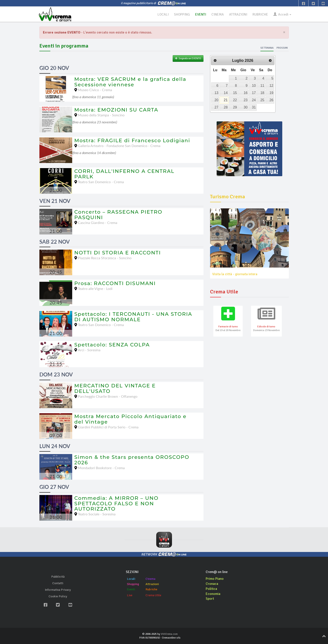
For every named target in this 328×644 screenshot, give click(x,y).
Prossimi (282, 48)
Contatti (58, 583)
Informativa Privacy (58, 590)
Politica (211, 589)
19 (271, 93)
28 (226, 107)
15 (235, 93)
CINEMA (217, 14)
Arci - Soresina (89, 350)
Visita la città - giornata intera (235, 274)
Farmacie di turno (228, 327)
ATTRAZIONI (237, 14)
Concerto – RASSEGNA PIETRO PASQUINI (118, 215)
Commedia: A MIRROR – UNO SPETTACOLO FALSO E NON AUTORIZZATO (117, 504)
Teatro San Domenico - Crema (101, 182)
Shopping (133, 584)
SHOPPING (181, 14)
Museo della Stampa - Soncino (101, 115)
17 (254, 93)
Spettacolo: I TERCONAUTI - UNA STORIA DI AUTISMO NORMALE (133, 317)
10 (254, 86)
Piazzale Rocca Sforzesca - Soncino (105, 258)
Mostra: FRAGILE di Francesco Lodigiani (132, 140)
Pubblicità (58, 577)
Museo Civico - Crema (95, 90)
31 (254, 107)
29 (235, 107)
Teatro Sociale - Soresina (97, 514)
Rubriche (151, 589)
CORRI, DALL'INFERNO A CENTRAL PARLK (125, 174)
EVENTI (200, 14)
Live (130, 595)
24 (254, 100)
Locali (131, 579)
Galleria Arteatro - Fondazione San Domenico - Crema (119, 146)
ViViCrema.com (169, 634)
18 (262, 93)
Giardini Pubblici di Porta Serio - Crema (108, 427)
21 (226, 100)
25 (262, 100)
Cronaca (212, 584)
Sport (210, 599)
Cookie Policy (58, 596)
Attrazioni (152, 584)
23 (246, 100)
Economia (213, 594)
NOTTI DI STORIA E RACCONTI (118, 253)
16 (246, 93)
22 (235, 100)
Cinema (150, 579)
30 (246, 107)
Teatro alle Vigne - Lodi (95, 288)
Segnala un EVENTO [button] (188, 58)
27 (216, 107)
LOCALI (162, 14)
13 (216, 93)
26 (271, 100)
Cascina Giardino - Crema (98, 223)
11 (262, 86)
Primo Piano (215, 579)
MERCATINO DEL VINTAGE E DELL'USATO (115, 388)
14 (226, 93)
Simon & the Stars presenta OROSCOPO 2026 (132, 460)
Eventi (131, 589)
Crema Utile (153, 595)
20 (216, 100)
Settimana (267, 48)
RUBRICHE (260, 14)
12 (271, 86)
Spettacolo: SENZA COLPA (112, 345)
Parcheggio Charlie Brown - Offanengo (108, 396)
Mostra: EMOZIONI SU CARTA (116, 110)
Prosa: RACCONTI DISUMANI (115, 283)
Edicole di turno (266, 327)
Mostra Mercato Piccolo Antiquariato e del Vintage (131, 419)
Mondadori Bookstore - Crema (101, 468)
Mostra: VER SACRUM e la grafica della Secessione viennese (130, 82)
